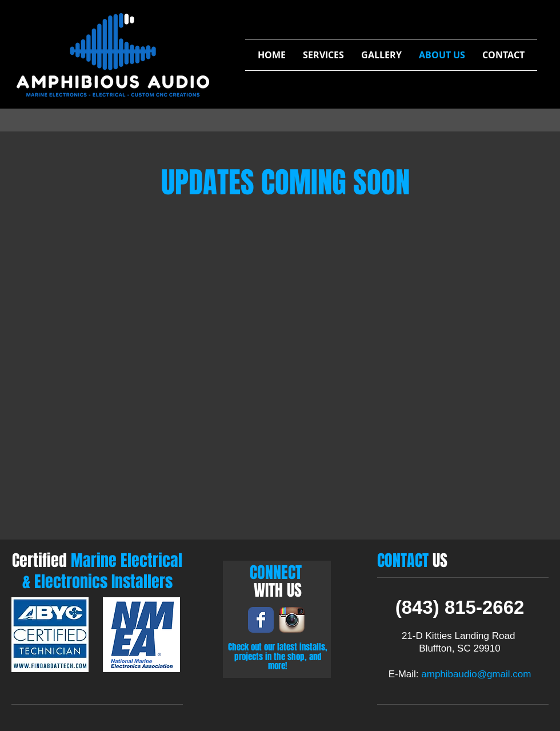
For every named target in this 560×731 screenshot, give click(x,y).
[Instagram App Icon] (292, 620)
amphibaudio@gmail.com (476, 674)
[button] (323, 55)
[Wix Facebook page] (261, 620)
